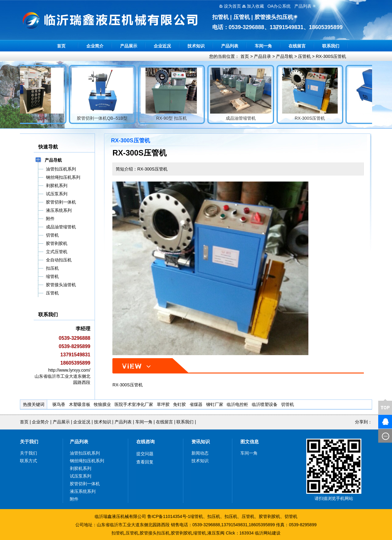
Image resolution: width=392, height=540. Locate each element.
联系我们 (331, 46)
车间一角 (263, 46)
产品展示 (129, 46)
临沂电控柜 (237, 404)
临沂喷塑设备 (265, 404)
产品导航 (285, 56)
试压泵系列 (81, 476)
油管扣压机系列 (85, 453)
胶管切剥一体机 (85, 484)
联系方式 (28, 461)
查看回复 (145, 462)
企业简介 (95, 46)
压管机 (304, 56)
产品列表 (230, 46)
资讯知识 (201, 442)
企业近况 (162, 46)
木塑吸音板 (80, 404)
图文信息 (250, 442)
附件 (74, 499)
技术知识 (196, 46)
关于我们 (29, 442)
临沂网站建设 (268, 533)
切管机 (288, 404)
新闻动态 (200, 453)
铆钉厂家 (215, 404)
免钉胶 (179, 404)
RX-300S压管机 (331, 56)
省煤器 (196, 404)
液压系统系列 (83, 491)
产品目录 (262, 56)
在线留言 (297, 46)
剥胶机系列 (81, 468)
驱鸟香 (59, 404)
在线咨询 (145, 442)
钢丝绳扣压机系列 (87, 461)
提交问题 (145, 454)
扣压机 (214, 516)
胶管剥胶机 (269, 516)
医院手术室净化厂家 (134, 404)
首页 (61, 46)
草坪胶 (163, 404)
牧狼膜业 (102, 404)
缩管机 (197, 516)
